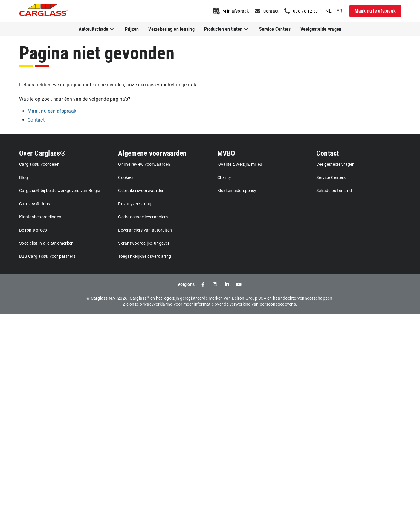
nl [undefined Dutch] (328, 11)
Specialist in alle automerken (46, 243)
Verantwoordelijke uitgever (144, 243)
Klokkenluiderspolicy (237, 191)
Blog (23, 177)
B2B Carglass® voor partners (47, 256)
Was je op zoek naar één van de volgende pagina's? (75, 99)
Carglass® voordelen (39, 164)
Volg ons (186, 284)
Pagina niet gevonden (97, 53)
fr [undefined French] (340, 11)
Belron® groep (33, 230)
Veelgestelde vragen (321, 29)
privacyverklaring (156, 304)
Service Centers (275, 29)
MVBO (226, 153)
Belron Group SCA (249, 298)
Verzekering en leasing (171, 29)
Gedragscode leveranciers (143, 217)
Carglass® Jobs (35, 204)
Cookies (126, 177)
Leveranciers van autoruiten (145, 230)
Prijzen (132, 29)
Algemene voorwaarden (152, 153)
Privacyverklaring (135, 204)
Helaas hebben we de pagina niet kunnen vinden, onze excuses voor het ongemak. (108, 85)
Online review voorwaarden (144, 164)
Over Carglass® (43, 153)
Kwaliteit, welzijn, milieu (240, 164)
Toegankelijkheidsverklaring (145, 256)
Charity (224, 177)
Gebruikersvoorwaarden (141, 191)
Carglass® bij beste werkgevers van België (59, 191)
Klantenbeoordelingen (40, 217)
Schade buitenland (334, 191)
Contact (328, 153)
